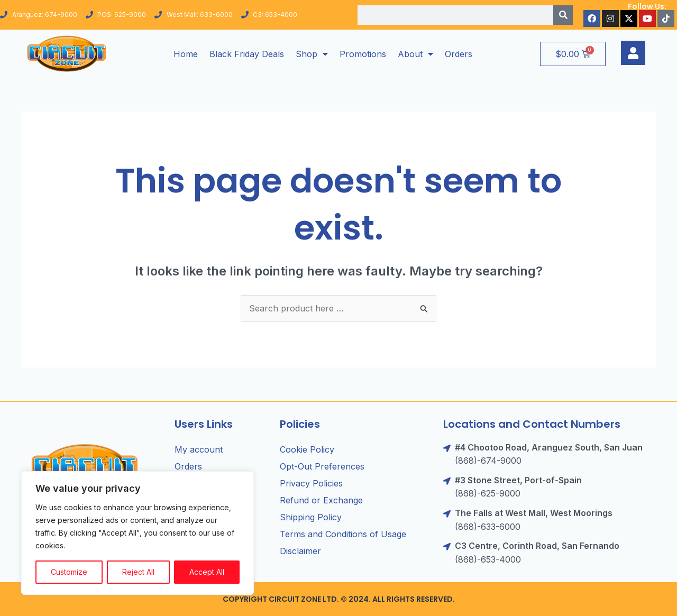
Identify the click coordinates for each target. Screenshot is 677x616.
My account (199, 449)
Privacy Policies (311, 483)
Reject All (138, 572)
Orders (459, 54)
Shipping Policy (311, 517)
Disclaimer (300, 551)
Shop (312, 54)
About (415, 54)
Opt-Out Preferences (322, 466)
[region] (138, 533)
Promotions (363, 54)
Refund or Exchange (321, 500)
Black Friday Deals (247, 54)
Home (186, 54)
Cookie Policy (307, 449)
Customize (69, 572)
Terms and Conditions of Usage (343, 534)
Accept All (207, 572)
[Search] (563, 15)
